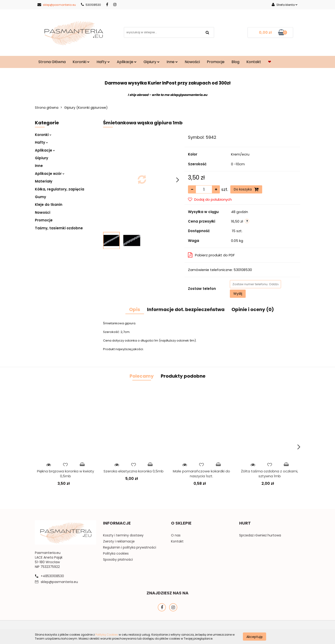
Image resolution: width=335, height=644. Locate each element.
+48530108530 (52, 576)
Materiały (44, 181)
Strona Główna (52, 62)
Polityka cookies (116, 553)
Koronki (81, 62)
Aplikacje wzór (50, 174)
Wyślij (238, 294)
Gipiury (152, 62)
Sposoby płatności (118, 559)
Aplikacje (127, 62)
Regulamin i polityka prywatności (130, 547)
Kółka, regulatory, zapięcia (60, 189)
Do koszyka (246, 189)
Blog (235, 62)
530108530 (91, 5)
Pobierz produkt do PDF (211, 255)
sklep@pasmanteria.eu (57, 5)
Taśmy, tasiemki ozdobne (59, 228)
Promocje (216, 62)
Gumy (40, 197)
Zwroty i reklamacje (119, 541)
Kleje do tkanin (49, 205)
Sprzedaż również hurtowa (260, 535)
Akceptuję (255, 637)
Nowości (192, 62)
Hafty (103, 62)
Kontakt (254, 62)
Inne (172, 62)
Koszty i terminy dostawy (123, 535)
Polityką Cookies (107, 635)
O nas (176, 535)
